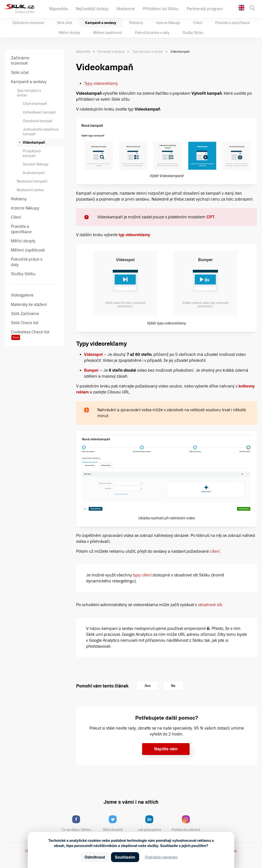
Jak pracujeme (153, 823)
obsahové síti (210, 605)
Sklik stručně (117, 823)
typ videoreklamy (134, 235)
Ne (173, 686)
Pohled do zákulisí (188, 823)
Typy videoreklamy (101, 83)
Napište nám (166, 749)
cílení (215, 551)
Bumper (91, 370)
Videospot (93, 354)
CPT (210, 217)
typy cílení (142, 575)
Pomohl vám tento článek (102, 686)
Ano (148, 686)
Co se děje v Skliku (78, 823)
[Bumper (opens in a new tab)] (99, 370)
